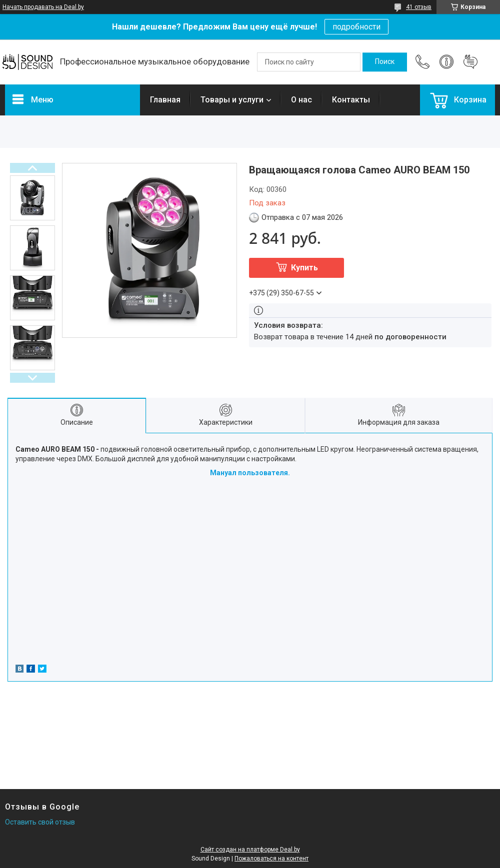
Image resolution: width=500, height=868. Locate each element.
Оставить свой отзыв (40, 822)
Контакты (351, 100)
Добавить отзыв (470, 62)
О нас (301, 100)
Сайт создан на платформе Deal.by (250, 850)
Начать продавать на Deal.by (43, 7)
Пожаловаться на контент (271, 859)
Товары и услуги (232, 100)
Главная (165, 100)
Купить (304, 268)
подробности (356, 27)
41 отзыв (419, 7)
